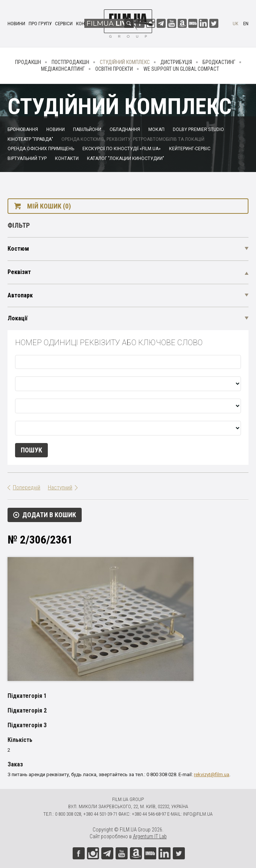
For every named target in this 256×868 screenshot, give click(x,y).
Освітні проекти (114, 69)
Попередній (27, 487)
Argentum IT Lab (150, 836)
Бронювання (23, 129)
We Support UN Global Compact (181, 69)
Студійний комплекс (125, 62)
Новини (16, 24)
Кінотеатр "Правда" (30, 139)
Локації (18, 318)
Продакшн (28, 62)
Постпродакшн (70, 62)
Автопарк (20, 295)
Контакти (67, 158)
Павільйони (87, 129)
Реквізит (19, 272)
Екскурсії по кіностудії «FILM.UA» (122, 149)
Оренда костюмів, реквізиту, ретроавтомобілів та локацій (133, 139)
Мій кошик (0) (49, 206)
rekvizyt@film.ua (212, 774)
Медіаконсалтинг (63, 69)
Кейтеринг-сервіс (190, 149)
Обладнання (125, 129)
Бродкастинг (219, 62)
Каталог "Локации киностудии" (126, 158)
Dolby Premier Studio (198, 129)
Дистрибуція (176, 62)
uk (235, 24)
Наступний (60, 487)
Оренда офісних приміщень (41, 149)
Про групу (40, 24)
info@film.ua (198, 814)
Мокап (156, 129)
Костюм (18, 249)
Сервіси (64, 24)
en (246, 24)
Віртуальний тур (27, 158)
